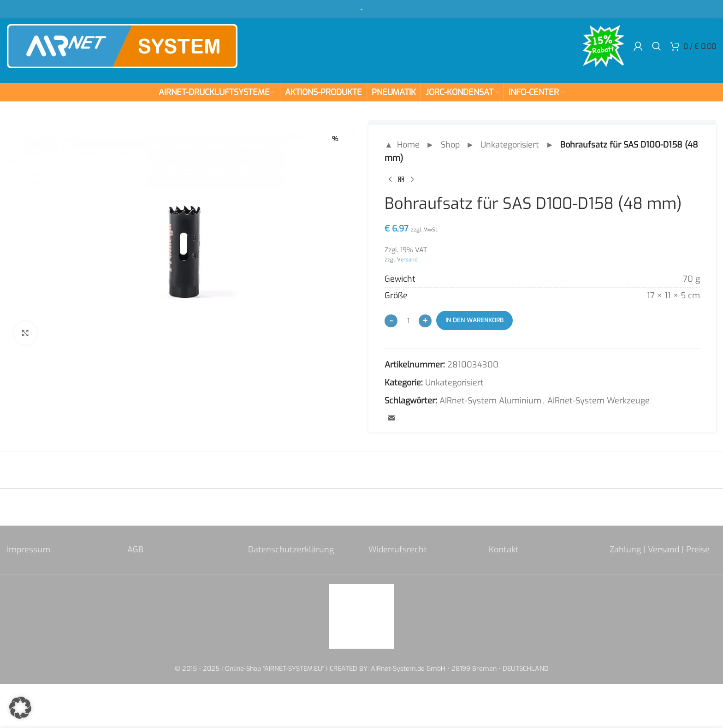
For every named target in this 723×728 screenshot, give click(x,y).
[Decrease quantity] (391, 321)
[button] (20, 708)
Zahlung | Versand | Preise (660, 550)
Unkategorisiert (510, 145)
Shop (450, 145)
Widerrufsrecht (398, 550)
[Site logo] (122, 46)
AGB (135, 550)
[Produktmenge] (408, 320)
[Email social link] (391, 419)
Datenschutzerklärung (291, 550)
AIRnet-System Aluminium (490, 401)
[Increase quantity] (425, 321)
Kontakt (504, 550)
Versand (407, 260)
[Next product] (412, 180)
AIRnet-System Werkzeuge (599, 401)
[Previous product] (390, 180)
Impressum (29, 550)
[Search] (657, 46)
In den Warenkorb (474, 320)
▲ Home (402, 145)
